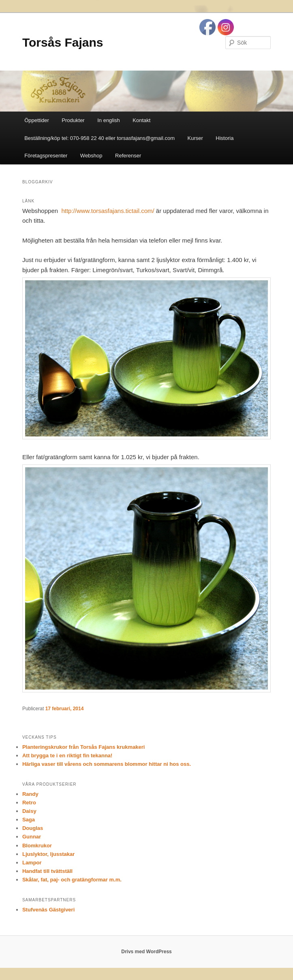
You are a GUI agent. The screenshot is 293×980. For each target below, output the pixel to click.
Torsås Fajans (63, 42)
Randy (30, 794)
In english (109, 120)
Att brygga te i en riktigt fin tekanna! (67, 755)
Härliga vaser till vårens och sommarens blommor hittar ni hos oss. (107, 764)
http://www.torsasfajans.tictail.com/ (107, 211)
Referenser (128, 156)
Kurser (195, 138)
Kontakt (141, 120)
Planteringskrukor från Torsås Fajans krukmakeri (84, 747)
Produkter (73, 120)
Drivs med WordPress (146, 952)
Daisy (29, 811)
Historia (225, 138)
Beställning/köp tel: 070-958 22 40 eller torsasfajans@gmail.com (99, 138)
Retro (29, 803)
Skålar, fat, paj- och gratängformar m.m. (72, 880)
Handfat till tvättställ (47, 871)
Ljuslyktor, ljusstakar (48, 854)
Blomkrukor (37, 846)
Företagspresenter (46, 156)
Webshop (91, 156)
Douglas (33, 828)
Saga (29, 820)
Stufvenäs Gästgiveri (48, 910)
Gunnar (32, 837)
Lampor (32, 863)
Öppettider (37, 120)
